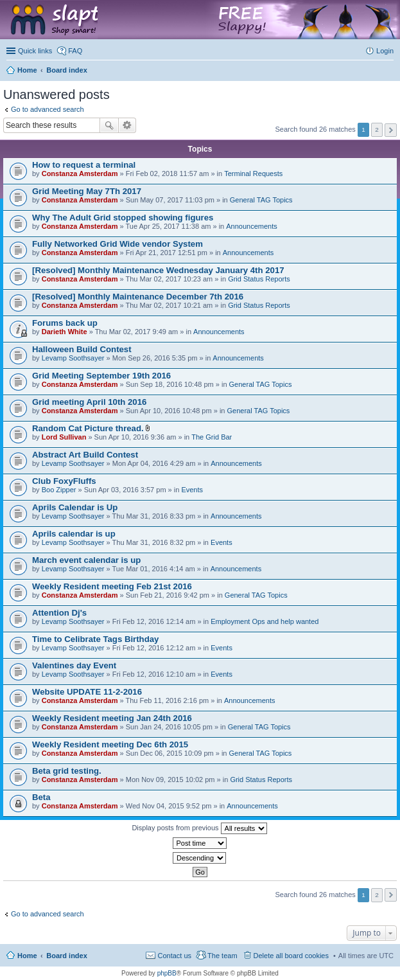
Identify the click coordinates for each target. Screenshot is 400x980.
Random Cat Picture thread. (88, 428)
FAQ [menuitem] (75, 51)
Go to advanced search (48, 109)
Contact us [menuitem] (174, 956)
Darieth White (65, 332)
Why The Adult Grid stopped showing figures (123, 218)
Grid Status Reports (259, 279)
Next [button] (391, 130)
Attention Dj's (59, 613)
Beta (41, 797)
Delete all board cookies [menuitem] (291, 956)
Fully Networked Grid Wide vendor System (117, 244)
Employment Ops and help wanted (265, 621)
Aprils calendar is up (74, 534)
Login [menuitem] (385, 51)
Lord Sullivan (64, 437)
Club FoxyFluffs (64, 481)
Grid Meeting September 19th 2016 (101, 376)
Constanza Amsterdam (80, 174)
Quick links (35, 51)
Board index (67, 956)
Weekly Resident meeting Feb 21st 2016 (112, 586)
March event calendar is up (86, 560)
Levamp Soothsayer (73, 358)
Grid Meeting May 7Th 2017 (87, 191)
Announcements (252, 226)
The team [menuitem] (222, 956)
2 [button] (377, 129)
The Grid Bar (212, 437)
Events (192, 490)
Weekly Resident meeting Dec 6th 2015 (110, 744)
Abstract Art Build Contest (85, 455)
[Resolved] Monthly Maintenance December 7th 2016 (138, 297)
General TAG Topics (261, 200)
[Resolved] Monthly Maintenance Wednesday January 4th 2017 (158, 270)
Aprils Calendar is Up (75, 507)
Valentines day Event (74, 665)
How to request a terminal (84, 165)
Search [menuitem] (388, 71)
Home (27, 956)
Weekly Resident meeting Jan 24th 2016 (112, 718)
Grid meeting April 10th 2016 (89, 402)
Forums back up (65, 323)
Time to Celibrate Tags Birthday (95, 639)
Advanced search (127, 125)
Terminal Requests (253, 174)
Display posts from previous (199, 828)
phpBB (167, 973)
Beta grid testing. (67, 771)
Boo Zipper (59, 490)
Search (109, 125)
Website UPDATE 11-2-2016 (87, 692)
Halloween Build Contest (82, 349)
